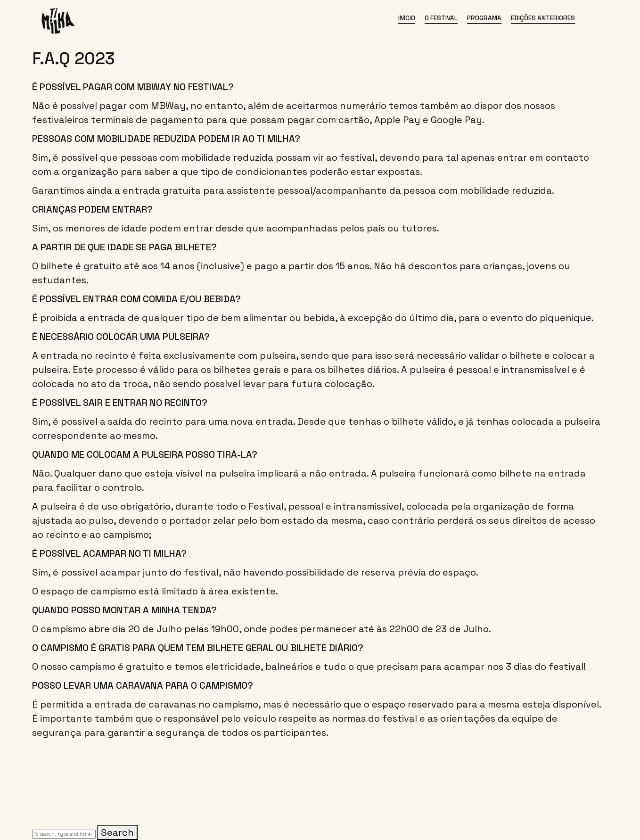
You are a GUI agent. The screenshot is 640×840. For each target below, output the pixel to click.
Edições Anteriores (543, 18)
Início (407, 18)
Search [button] (117, 832)
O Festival (441, 18)
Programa (484, 18)
